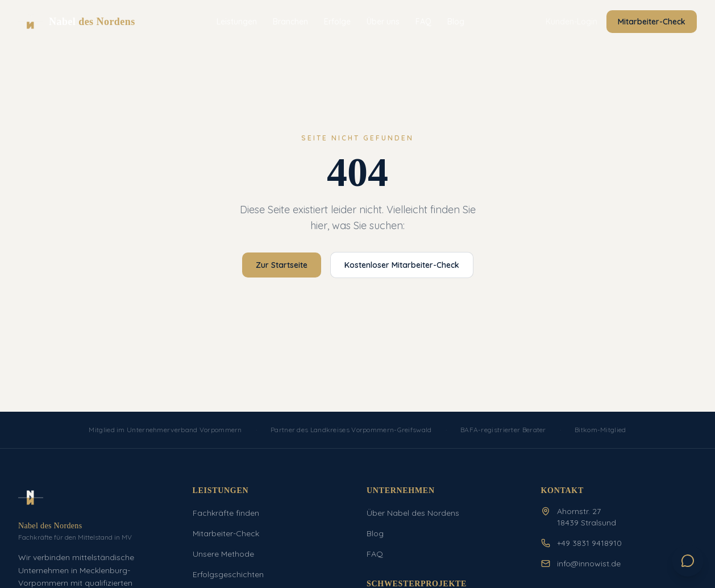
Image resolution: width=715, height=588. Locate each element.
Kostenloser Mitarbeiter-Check (402, 265)
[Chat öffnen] (688, 561)
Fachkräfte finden (226, 513)
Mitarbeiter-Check (652, 22)
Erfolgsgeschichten (228, 574)
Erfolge (337, 22)
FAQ (423, 22)
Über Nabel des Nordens (413, 513)
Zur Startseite (282, 265)
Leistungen (237, 22)
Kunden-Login (571, 22)
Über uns (383, 22)
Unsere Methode (223, 554)
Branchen (290, 22)
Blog (456, 22)
